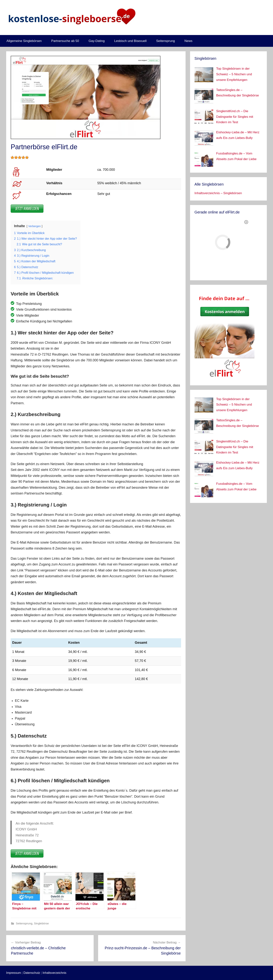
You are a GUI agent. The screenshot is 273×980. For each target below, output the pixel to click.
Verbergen (34, 226)
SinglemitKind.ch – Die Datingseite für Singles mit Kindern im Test (235, 117)
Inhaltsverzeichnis (54, 973)
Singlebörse (41, 923)
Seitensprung (166, 41)
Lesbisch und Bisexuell (130, 41)
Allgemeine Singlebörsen (24, 41)
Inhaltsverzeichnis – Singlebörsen (218, 193)
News (188, 41)
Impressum (14, 973)
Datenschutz (32, 973)
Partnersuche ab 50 (65, 41)
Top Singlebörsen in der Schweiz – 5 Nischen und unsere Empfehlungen (234, 74)
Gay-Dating (97, 41)
